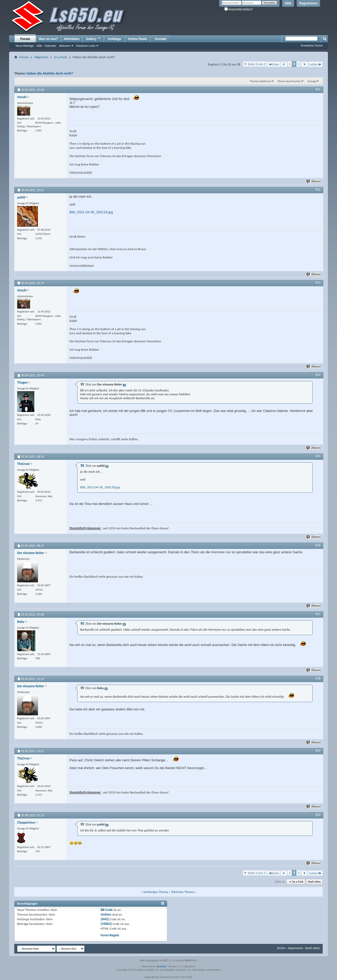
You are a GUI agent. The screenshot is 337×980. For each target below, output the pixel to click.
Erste (274, 64)
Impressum (295, 948)
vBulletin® (162, 966)
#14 (318, 375)
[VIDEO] (106, 924)
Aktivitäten (72, 39)
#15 (318, 456)
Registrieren (308, 3)
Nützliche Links (86, 46)
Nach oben (314, 882)
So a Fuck (60, 57)
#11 (318, 89)
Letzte (315, 64)
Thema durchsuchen (289, 81)
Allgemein (41, 57)
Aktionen (65, 46)
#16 (318, 545)
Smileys (106, 914)
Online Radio (138, 39)
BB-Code (107, 910)
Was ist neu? (48, 39)
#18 (318, 678)
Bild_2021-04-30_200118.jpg (91, 212)
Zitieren (314, 181)
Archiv (281, 948)
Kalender (50, 46)
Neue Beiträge (25, 46)
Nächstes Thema (182, 892)
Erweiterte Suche (312, 45)
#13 (318, 283)
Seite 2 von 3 (257, 64)
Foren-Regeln (110, 935)
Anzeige (312, 81)
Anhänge (114, 39)
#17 (318, 614)
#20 (318, 815)
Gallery (93, 39)
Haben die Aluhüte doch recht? (50, 73)
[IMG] (105, 919)
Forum (25, 39)
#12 (318, 190)
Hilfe (288, 3)
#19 (318, 751)
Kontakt (161, 39)
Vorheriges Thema (156, 892)
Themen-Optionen (261, 81)
